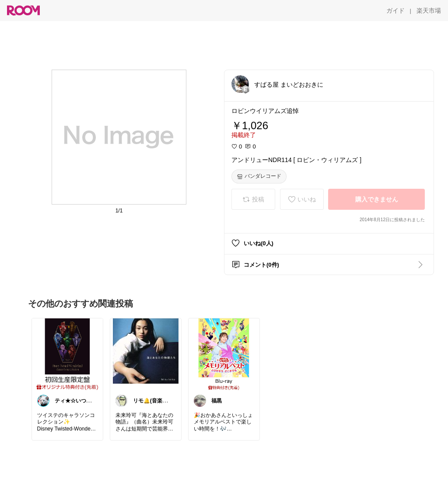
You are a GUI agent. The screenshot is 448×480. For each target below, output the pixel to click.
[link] (67, 354)
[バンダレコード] (259, 176)
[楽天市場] (429, 11)
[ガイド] (395, 11)
